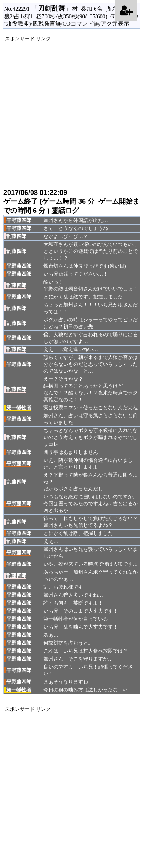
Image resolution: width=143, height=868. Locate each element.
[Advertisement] (71, 114)
